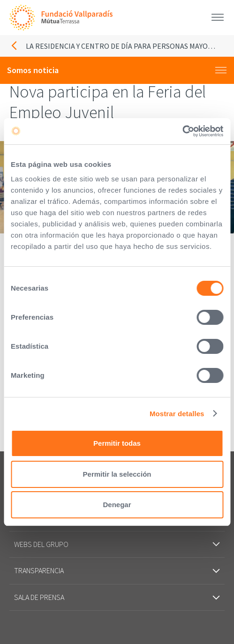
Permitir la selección (117, 474)
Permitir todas (117, 443)
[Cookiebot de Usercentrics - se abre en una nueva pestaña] (182, 131)
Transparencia (117, 570)
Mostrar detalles (177, 414)
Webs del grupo (117, 544)
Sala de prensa (117, 597)
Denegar (117, 505)
